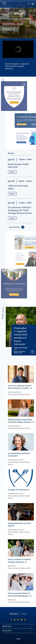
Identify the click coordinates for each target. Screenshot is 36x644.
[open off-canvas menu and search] (33, 4)
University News (21, 348)
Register (12, 174)
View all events (14, 227)
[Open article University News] (32, 352)
